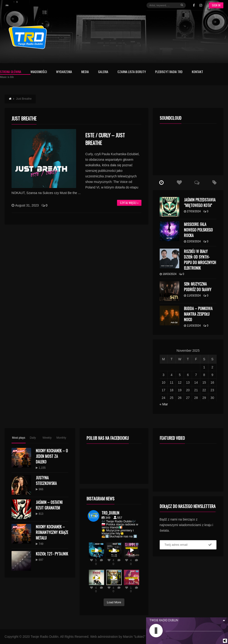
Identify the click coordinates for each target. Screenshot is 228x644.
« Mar (164, 404)
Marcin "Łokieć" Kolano (140, 637)
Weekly (47, 438)
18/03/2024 (168, 274)
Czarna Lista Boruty (132, 72)
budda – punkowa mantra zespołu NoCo (198, 314)
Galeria (103, 72)
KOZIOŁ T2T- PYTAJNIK (52, 554)
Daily (33, 438)
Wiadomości (39, 72)
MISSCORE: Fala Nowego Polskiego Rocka (198, 230)
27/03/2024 (192, 211)
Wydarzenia (64, 72)
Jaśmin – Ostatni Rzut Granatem (49, 505)
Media (85, 72)
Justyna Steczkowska (46, 481)
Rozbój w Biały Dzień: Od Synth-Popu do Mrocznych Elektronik (200, 260)
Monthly (61, 438)
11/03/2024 (192, 296)
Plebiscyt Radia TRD (169, 72)
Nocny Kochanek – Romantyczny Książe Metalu (52, 532)
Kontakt (197, 72)
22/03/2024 (192, 241)
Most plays (19, 438)
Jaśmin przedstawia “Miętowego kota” (200, 203)
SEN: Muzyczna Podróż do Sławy (198, 287)
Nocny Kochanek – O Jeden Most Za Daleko (52, 456)
